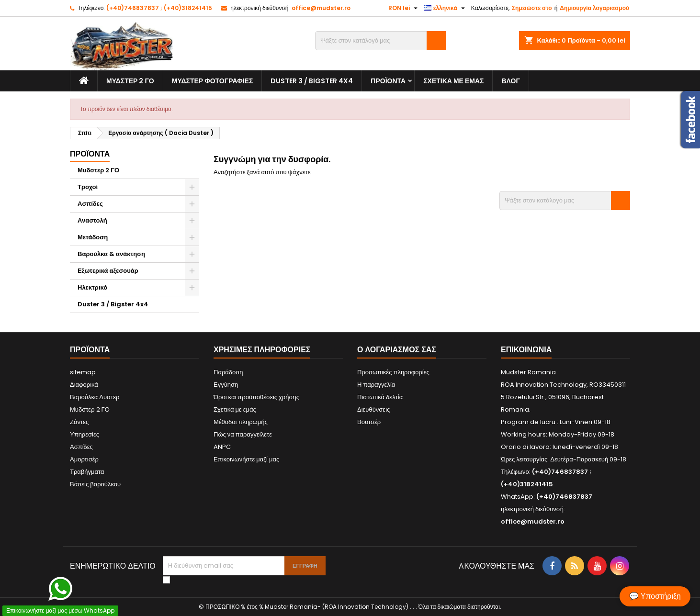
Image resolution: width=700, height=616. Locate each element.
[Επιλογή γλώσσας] (446, 8)
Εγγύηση (226, 385)
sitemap (83, 372)
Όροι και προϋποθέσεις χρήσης (256, 397)
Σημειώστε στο (532, 8)
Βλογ (510, 81)
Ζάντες (79, 422)
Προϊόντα (388, 81)
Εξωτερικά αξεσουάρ (108, 271)
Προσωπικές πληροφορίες (393, 372)
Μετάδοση (93, 237)
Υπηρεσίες (85, 434)
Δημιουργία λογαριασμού (594, 8)
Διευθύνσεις (373, 409)
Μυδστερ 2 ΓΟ (130, 81)
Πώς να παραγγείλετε (243, 434)
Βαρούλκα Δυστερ (95, 397)
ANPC (222, 447)
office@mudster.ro (321, 8)
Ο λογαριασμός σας (397, 350)
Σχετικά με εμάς (453, 81)
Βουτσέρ (369, 422)
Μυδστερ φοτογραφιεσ (213, 81)
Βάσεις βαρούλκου (95, 484)
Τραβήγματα (87, 472)
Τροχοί (88, 187)
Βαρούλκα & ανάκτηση (111, 254)
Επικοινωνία (526, 350)
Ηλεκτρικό (92, 287)
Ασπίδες (90, 204)
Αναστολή (92, 220)
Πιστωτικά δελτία (380, 397)
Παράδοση (228, 372)
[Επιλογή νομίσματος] (404, 8)
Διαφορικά (84, 385)
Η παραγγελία (376, 385)
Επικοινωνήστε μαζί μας (246, 459)
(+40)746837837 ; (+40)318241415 (159, 8)
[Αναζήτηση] (380, 41)
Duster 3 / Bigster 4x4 (312, 81)
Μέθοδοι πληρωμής (241, 422)
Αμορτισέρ (84, 459)
